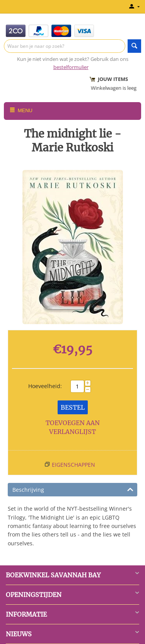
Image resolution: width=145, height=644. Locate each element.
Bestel (73, 407)
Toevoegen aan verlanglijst (73, 427)
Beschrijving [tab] (73, 489)
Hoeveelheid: (45, 386)
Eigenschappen (73, 465)
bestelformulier (71, 67)
